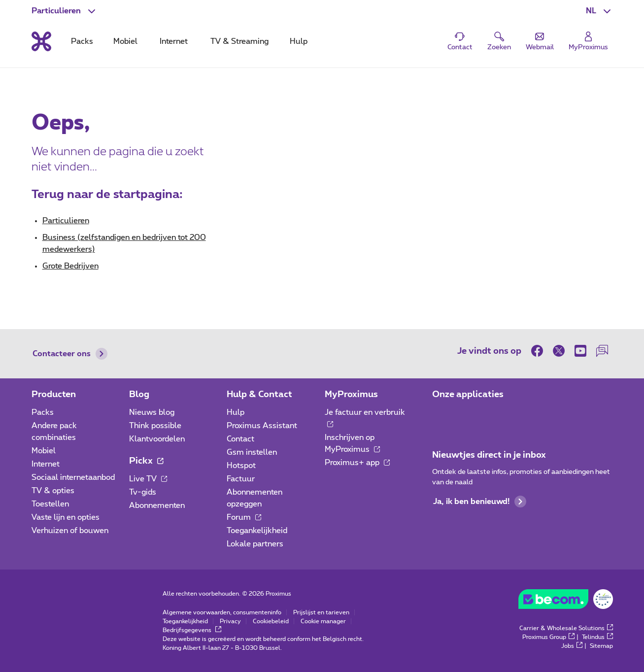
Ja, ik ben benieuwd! (480, 502)
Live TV (148, 479)
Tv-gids (143, 492)
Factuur (241, 479)
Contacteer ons (70, 354)
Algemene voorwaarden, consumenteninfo (222, 612)
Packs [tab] (82, 41)
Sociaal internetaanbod (73, 477)
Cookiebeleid (271, 621)
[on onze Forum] (602, 351)
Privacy (230, 621)
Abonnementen (157, 505)
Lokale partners (255, 544)
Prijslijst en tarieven (321, 612)
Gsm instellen (252, 452)
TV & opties (53, 491)
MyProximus (351, 395)
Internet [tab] (174, 41)
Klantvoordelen (157, 439)
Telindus (597, 637)
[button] (599, 11)
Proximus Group (548, 637)
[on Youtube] (580, 351)
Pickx (146, 461)
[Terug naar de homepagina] (41, 41)
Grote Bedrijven (70, 266)
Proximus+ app (357, 463)
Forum (244, 517)
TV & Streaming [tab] (239, 41)
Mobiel (44, 451)
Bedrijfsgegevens (192, 630)
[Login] (588, 42)
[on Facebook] (540, 351)
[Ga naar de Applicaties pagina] (441, 415)
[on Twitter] (559, 351)
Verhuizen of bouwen (70, 531)
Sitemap (601, 646)
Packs (43, 412)
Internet (46, 464)
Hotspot (241, 466)
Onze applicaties (468, 395)
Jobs (572, 646)
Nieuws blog (152, 412)
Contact (240, 439)
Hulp (236, 412)
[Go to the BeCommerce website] (566, 602)
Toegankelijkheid (257, 531)
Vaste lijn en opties (66, 517)
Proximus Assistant (262, 426)
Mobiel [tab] (125, 41)
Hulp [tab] (299, 41)
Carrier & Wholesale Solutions (566, 628)
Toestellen (50, 504)
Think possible (155, 426)
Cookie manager (323, 621)
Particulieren (66, 221)
